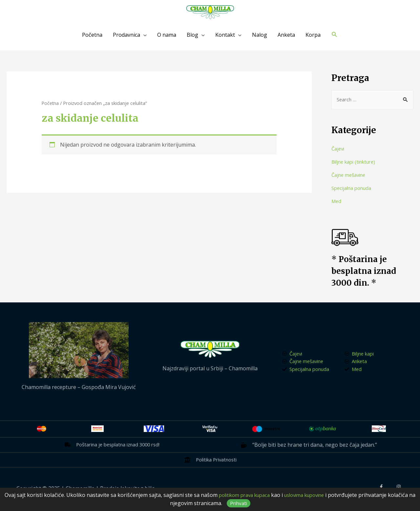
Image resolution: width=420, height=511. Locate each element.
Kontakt (225, 35)
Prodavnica (126, 35)
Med (337, 202)
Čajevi (339, 149)
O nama (167, 35)
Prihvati (253, 503)
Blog (192, 35)
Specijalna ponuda (354, 189)
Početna (92, 35)
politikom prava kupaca (256, 495)
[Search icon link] (335, 35)
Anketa (286, 35)
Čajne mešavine (351, 175)
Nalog (260, 35)
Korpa (313, 35)
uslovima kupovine (322, 495)
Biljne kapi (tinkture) (357, 162)
